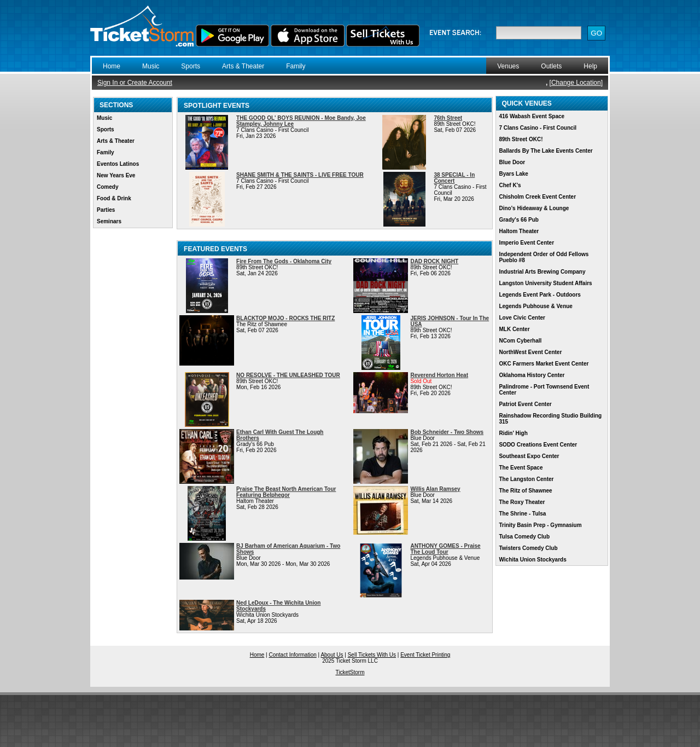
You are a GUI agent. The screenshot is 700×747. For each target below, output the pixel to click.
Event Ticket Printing (425, 655)
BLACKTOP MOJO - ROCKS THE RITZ (285, 318)
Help (590, 66)
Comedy (107, 187)
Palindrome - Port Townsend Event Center (544, 390)
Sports (191, 66)
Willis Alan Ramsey (435, 489)
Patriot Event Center (525, 404)
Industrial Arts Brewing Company (542, 272)
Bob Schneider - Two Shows (447, 432)
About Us (332, 655)
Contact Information (293, 655)
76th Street (448, 118)
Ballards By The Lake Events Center (546, 151)
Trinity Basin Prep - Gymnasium (540, 525)
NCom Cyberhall (520, 341)
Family (296, 66)
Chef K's (510, 185)
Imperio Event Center (526, 243)
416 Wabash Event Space (532, 116)
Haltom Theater (519, 231)
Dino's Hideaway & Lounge (534, 208)
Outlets (551, 66)
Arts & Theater (243, 66)
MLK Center (514, 329)
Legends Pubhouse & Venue (535, 306)
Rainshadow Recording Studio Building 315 (550, 419)
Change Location (576, 83)
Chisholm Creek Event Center (537, 197)
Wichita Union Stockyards (532, 560)
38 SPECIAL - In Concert (454, 178)
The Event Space (521, 468)
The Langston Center (526, 479)
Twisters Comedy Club (528, 548)
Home (112, 66)
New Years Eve (116, 175)
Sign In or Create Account (135, 83)
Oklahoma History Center (532, 375)
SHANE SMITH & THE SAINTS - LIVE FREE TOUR (300, 175)
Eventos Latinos (118, 164)
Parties (106, 210)
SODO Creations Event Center (538, 445)
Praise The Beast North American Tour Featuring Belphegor (286, 492)
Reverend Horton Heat (439, 375)
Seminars (109, 221)
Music (151, 66)
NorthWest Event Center (530, 352)
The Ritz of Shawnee (525, 491)
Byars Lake (513, 174)
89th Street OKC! (521, 139)
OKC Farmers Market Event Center (544, 364)
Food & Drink (114, 198)
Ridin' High (513, 433)
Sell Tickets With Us (372, 655)
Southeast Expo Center (529, 456)
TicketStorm (350, 672)
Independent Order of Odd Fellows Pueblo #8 (544, 257)
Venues (508, 66)
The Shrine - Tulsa (522, 514)
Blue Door (512, 162)
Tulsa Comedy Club (524, 537)
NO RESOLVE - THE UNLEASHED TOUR (288, 375)
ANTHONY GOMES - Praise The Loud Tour (445, 549)
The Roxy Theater (522, 502)
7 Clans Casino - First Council (538, 128)
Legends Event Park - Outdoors (539, 295)
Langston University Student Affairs (545, 283)
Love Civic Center (522, 318)
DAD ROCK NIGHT (434, 261)
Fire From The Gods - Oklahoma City (284, 261)
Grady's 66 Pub (518, 220)
